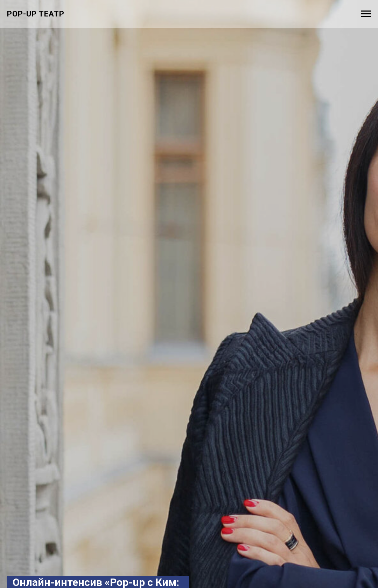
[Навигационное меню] (366, 14)
